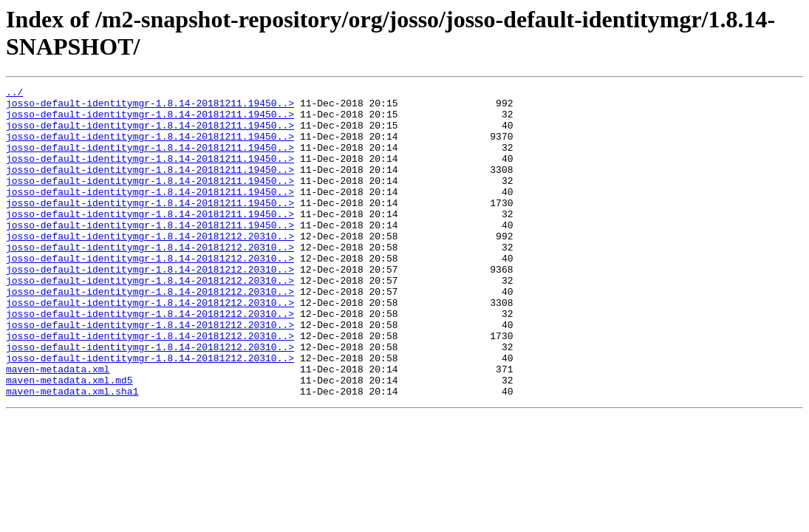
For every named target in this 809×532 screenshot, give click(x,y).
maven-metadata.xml (58, 426)
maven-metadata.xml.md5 (69, 440)
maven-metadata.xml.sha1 (72, 453)
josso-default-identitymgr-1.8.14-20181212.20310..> (150, 267)
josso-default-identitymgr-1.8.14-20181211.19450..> (150, 107)
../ (14, 94)
